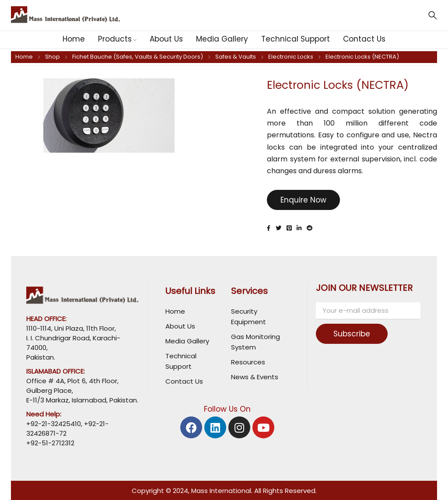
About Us (180, 326)
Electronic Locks (291, 57)
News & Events (255, 377)
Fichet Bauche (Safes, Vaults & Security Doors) (138, 57)
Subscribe (353, 334)
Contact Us (184, 381)
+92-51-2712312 (50, 443)
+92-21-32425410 (54, 424)
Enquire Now (303, 200)
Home (24, 57)
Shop (52, 57)
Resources (248, 362)
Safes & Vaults (236, 57)
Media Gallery (187, 341)
